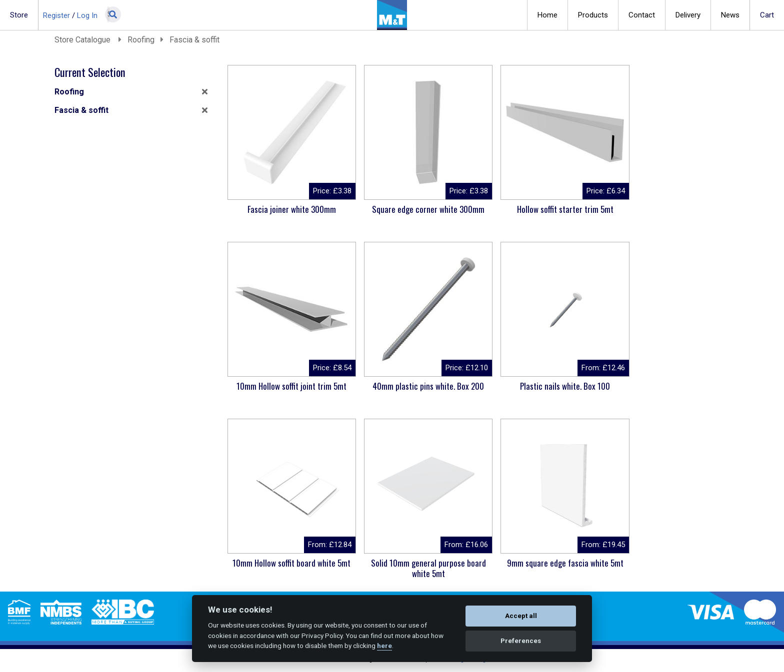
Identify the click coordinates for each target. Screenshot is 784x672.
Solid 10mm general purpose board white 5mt (666, 391)
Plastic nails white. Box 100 (413, 386)
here (384, 646)
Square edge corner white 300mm (413, 214)
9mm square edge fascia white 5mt (287, 568)
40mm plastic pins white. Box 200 (287, 391)
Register (56, 15)
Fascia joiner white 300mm (287, 209)
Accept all (521, 616)
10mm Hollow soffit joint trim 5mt (666, 209)
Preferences (521, 641)
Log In (87, 15)
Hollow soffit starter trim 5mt (540, 209)
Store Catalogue (83, 40)
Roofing (141, 40)
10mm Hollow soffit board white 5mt (539, 391)
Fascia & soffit (194, 40)
